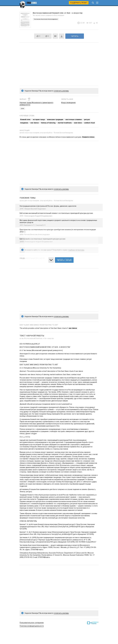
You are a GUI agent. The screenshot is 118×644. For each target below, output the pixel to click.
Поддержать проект (79, 3)
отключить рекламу (61, 91)
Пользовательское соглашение (32, 623)
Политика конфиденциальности (32, 626)
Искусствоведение (68, 103)
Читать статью (64, 260)
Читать (75, 36)
